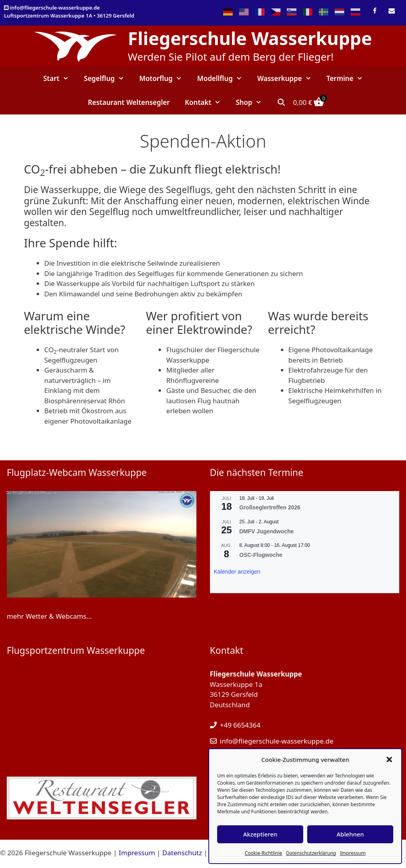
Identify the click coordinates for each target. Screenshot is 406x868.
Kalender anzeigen (237, 572)
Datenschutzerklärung (311, 853)
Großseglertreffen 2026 (270, 507)
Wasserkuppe (288, 79)
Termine (348, 79)
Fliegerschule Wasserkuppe (250, 38)
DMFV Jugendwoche (267, 531)
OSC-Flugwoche (261, 555)
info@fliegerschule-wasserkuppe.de (55, 8)
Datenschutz (182, 853)
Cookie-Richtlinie (263, 853)
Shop (253, 103)
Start (60, 79)
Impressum (353, 853)
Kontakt (207, 103)
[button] (389, 759)
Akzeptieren (260, 834)
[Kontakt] (392, 11)
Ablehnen (350, 834)
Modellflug (224, 79)
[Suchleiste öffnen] (281, 103)
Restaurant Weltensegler (129, 102)
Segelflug (108, 79)
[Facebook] (375, 11)
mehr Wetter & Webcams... (49, 616)
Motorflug (165, 79)
